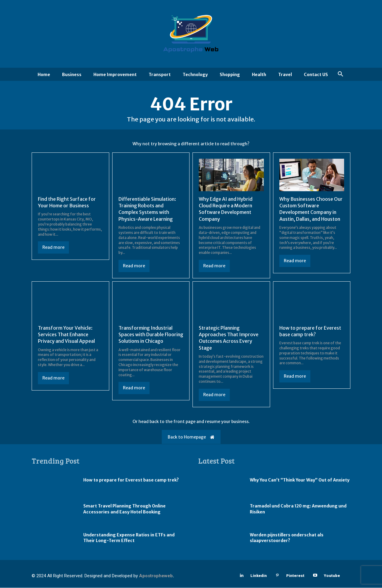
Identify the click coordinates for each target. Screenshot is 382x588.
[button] (341, 74)
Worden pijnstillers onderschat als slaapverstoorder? (287, 538)
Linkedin (259, 576)
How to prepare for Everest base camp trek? (131, 481)
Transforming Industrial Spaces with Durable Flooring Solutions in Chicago (151, 335)
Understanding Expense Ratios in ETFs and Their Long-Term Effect (129, 538)
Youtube (332, 576)
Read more (53, 248)
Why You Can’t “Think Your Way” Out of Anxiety (300, 481)
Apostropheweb (156, 576)
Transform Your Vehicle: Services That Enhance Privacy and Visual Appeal (66, 335)
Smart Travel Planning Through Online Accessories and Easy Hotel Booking (124, 510)
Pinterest (295, 576)
